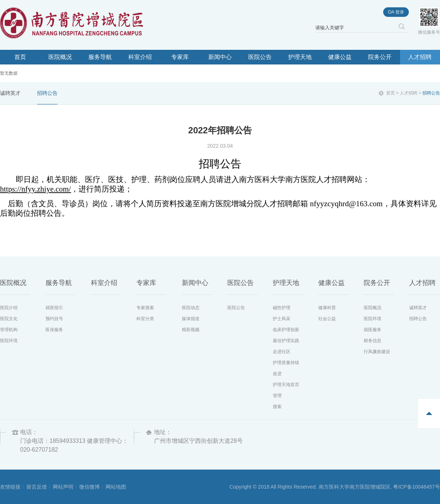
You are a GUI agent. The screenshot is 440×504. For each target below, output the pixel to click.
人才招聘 (420, 57)
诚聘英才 (10, 93)
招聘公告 (47, 93)
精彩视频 (191, 330)
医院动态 (191, 308)
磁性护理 (282, 308)
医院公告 (260, 57)
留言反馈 (37, 487)
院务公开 (380, 57)
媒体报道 (191, 319)
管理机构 (9, 330)
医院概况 (60, 57)
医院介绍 (9, 308)
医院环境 (9, 341)
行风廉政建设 (377, 352)
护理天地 (300, 57)
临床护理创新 (286, 330)
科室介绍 (140, 57)
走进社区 (282, 352)
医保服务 (54, 330)
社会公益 (327, 319)
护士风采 (282, 319)
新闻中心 (220, 57)
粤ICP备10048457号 (417, 487)
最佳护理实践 (286, 341)
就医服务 (373, 330)
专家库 (180, 57)
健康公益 (340, 57)
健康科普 (327, 308)
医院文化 (9, 319)
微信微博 (89, 487)
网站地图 (116, 487)
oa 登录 (396, 12)
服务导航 (100, 57)
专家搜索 (145, 308)
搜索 (277, 407)
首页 (20, 57)
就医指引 (54, 308)
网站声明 (63, 487)
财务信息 (373, 341)
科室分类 (145, 319)
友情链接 (10, 487)
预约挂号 (54, 319)
